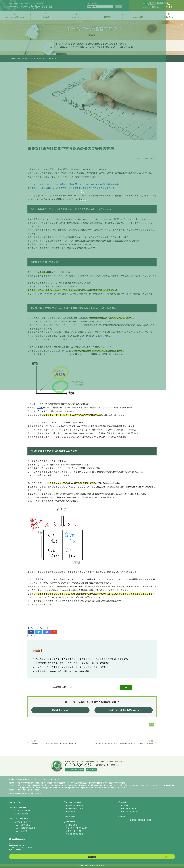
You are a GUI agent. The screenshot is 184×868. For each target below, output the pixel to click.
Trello (40, 407)
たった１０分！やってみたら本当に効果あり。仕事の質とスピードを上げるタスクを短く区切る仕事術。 (82, 659)
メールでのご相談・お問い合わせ (124, 710)
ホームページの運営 (20, 831)
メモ (152, 725)
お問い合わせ (72, 825)
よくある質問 (70, 817)
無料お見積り (91, 770)
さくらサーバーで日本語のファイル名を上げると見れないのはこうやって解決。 (71, 667)
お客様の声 (72, 811)
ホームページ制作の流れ (22, 825)
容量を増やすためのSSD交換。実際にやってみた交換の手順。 (63, 671)
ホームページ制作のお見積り (78, 828)
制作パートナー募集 (129, 808)
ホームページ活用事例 (75, 808)
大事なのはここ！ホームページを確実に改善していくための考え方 (61, 742)
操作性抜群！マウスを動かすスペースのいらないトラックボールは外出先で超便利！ (73, 663)
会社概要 (125, 805)
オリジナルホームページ (22, 822)
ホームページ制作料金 (21, 814)
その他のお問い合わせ (75, 834)
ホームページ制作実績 (75, 805)
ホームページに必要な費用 (22, 811)
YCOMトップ (16, 802)
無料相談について (60, 710)
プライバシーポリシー (130, 811)
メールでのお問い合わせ (75, 770)
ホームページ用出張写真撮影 (23, 828)
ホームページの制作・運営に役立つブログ (137, 820)
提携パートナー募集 (75, 831)
